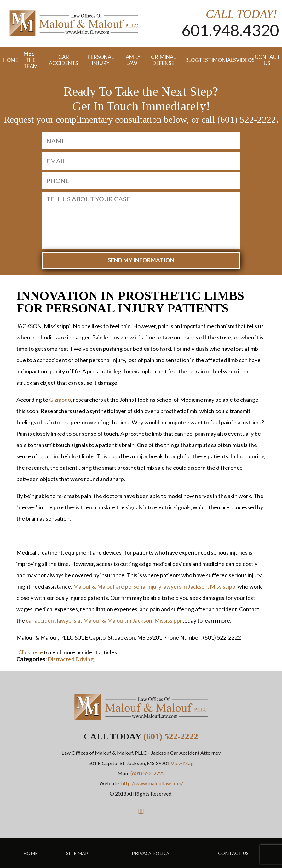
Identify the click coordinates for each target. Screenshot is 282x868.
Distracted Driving (71, 659)
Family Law (132, 60)
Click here (31, 652)
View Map (182, 763)
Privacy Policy (151, 853)
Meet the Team (31, 60)
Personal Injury (101, 60)
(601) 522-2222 (171, 736)
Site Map (77, 853)
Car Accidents (63, 60)
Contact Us (267, 60)
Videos (242, 60)
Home (8, 60)
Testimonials (215, 60)
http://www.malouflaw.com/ (152, 783)
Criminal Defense (163, 60)
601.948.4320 (230, 30)
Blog (189, 60)
